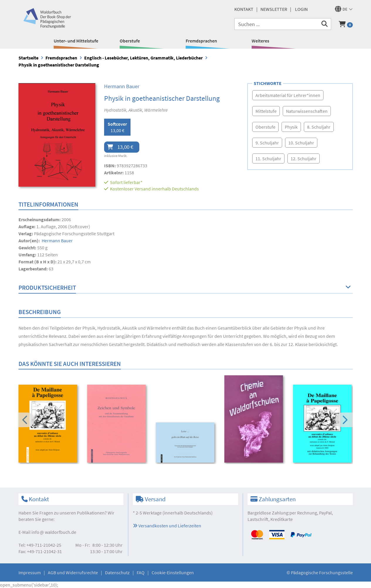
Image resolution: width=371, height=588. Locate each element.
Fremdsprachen (201, 41)
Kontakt (244, 9)
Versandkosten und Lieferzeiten (167, 526)
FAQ (141, 572)
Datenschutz (117, 572)
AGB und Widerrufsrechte (73, 572)
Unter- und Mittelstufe (76, 41)
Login (301, 9)
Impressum (30, 572)
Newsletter (274, 9)
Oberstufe (130, 41)
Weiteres (260, 41)
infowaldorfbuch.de (54, 532)
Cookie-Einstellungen (173, 572)
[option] (49, 425)
